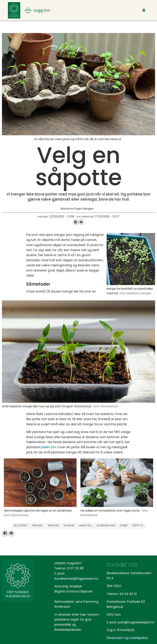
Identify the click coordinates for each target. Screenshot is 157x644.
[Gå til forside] (14, 10)
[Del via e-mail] (81, 222)
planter (69, 526)
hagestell (86, 526)
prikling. (38, 526)
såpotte (138, 526)
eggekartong (106, 526)
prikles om (48, 447)
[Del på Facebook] (76, 222)
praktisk (54, 526)
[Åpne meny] (37, 10)
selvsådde (21, 526)
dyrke (124, 526)
